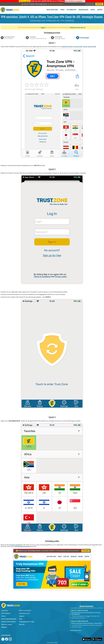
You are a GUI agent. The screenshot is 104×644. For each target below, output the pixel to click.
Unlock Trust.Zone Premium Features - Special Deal (86, 623)
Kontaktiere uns (24, 613)
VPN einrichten (71, 10)
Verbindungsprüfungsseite (22, 546)
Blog (21, 619)
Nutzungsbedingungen (9, 619)
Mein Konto (99, 4)
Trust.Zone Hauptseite (16, 545)
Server (93, 10)
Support (100, 10)
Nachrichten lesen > (76, 630)
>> (75, 1)
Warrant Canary (7, 624)
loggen (43, 27)
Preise (62, 10)
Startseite (5, 610)
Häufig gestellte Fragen (27, 622)
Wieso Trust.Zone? (52, 10)
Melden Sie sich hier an (78, 27)
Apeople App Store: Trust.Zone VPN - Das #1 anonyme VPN (79, 47)
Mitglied (4, 627)
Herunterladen (83, 10)
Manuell (22, 624)
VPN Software (6, 613)
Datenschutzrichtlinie (9, 622)
